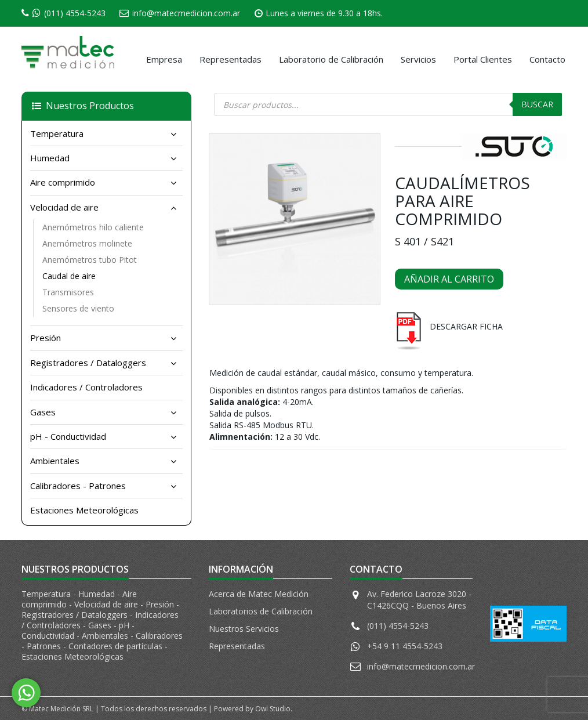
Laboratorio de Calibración (331, 59)
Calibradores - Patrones (78, 486)
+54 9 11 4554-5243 (405, 646)
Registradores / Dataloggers (88, 363)
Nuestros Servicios (244, 629)
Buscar (537, 104)
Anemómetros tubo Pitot (90, 260)
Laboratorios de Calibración (261, 611)
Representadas (231, 59)
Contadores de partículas (117, 646)
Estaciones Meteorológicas (84, 510)
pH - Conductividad (68, 436)
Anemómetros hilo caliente (93, 227)
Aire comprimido (63, 182)
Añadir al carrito (449, 279)
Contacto (547, 59)
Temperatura (57, 133)
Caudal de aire (69, 276)
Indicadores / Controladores (86, 387)
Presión (46, 338)
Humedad (50, 158)
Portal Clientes (483, 59)
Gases (43, 412)
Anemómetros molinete (87, 243)
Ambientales (55, 461)
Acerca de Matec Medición (259, 594)
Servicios (418, 59)
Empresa (164, 59)
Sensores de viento (78, 308)
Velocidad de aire (64, 207)
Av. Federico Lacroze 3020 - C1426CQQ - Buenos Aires (419, 600)
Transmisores (68, 292)
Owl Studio (273, 709)
